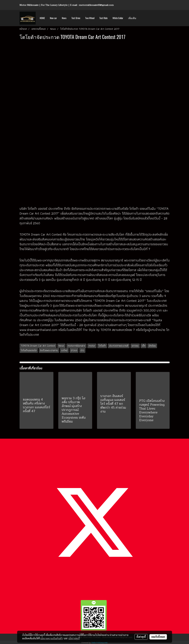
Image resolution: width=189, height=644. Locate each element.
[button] (142, 18)
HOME (42, 18)
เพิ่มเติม (132, 18)
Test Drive (76, 18)
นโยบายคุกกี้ (74, 638)
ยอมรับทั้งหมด (158, 637)
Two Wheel (90, 18)
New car (53, 18)
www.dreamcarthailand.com (38, 330)
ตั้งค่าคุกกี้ (141, 637)
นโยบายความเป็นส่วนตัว (52, 638)
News (64, 18)
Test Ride (103, 18)
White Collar (118, 18)
